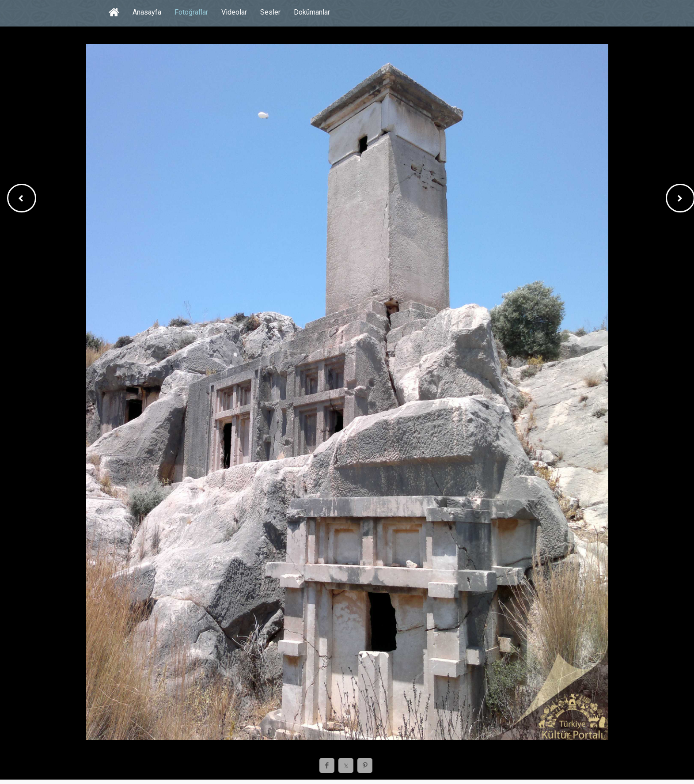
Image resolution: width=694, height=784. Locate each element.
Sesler (270, 12)
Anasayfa (147, 12)
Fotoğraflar (191, 12)
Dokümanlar (312, 12)
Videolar (234, 12)
